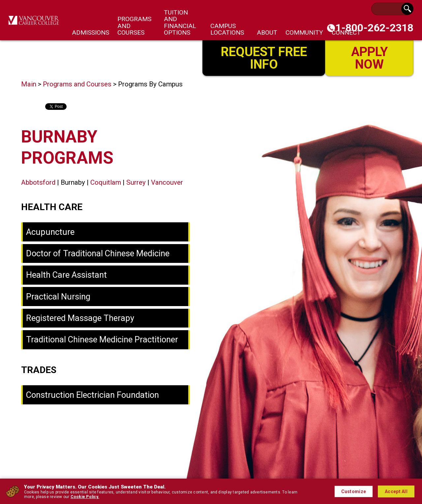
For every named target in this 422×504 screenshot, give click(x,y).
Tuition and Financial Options (180, 22)
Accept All (396, 491)
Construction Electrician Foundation (92, 395)
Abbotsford (38, 182)
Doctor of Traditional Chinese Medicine (98, 253)
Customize (354, 491)
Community (304, 32)
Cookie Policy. (85, 497)
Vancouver (167, 182)
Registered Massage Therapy (80, 318)
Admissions (90, 32)
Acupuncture (50, 232)
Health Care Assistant (66, 275)
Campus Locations (227, 29)
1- (374, 28)
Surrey (136, 182)
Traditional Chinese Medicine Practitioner (102, 339)
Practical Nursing (58, 297)
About (267, 32)
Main (29, 84)
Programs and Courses (77, 84)
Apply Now (369, 57)
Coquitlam (106, 182)
